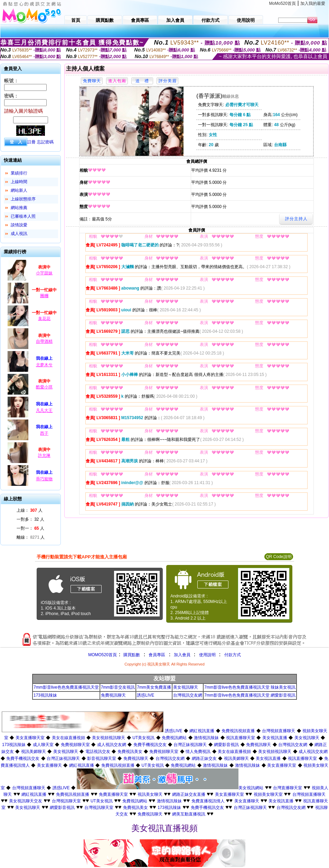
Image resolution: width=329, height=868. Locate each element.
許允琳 (44, 455)
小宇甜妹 (44, 273)
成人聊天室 (43, 745)
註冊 (31, 142)
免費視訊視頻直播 (238, 731)
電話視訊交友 (98, 752)
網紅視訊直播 (202, 731)
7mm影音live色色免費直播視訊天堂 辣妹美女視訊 (250, 687)
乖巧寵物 (44, 479)
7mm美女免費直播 (154, 687)
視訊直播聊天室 (241, 738)
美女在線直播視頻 (68, 738)
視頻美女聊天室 (268, 794)
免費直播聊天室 (113, 794)
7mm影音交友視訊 (118, 687)
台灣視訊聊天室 (66, 801)
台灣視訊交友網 (188, 695)
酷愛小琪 (44, 387)
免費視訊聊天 (113, 695)
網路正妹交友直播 (189, 794)
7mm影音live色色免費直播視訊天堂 (66, 687)
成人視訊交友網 (112, 745)
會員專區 (157, 655)
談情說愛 (19, 225)
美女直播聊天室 (30, 738)
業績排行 (19, 173)
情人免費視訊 (198, 752)
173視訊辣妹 (45, 695)
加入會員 (182, 655)
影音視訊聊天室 (102, 758)
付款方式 (233, 655)
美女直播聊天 (49, 765)
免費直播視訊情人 (208, 801)
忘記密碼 (45, 142)
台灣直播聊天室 (288, 788)
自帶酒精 (44, 341)
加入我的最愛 (313, 3)
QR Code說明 (279, 557)
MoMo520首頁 (283, 3)
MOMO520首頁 (102, 655)
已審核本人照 (23, 216)
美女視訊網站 (251, 788)
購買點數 (131, 655)
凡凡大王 (44, 411)
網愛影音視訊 (226, 745)
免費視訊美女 (130, 752)
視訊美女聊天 (150, 794)
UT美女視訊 (143, 738)
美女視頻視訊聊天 (109, 738)
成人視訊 (19, 234)
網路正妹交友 (204, 758)
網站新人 (19, 190)
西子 (44, 433)
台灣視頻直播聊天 (279, 731)
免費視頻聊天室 (75, 745)
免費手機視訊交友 (150, 745)
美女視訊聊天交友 (26, 801)
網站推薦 (19, 208)
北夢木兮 (44, 365)
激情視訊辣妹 (206, 738)
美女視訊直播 (275, 738)
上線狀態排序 (23, 199)
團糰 (44, 296)
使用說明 (207, 655)
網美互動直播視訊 (189, 814)
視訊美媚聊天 (34, 752)
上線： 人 (30, 510)
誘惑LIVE (145, 695)
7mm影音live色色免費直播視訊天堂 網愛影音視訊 (250, 695)
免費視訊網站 (174, 738)
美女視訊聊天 (186, 687)
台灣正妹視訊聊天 (190, 745)
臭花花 (44, 319)
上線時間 (19, 182)
